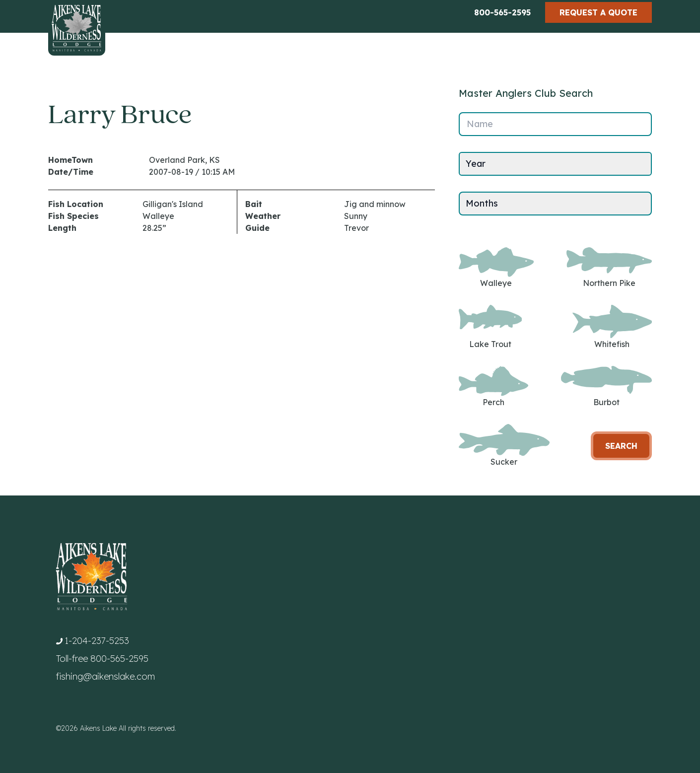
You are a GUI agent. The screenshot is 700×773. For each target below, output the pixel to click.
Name (480, 124)
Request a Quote (598, 12)
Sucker (504, 446)
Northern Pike (609, 268)
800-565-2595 (502, 12)
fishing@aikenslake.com (105, 676)
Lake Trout (490, 327)
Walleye (496, 268)
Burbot (606, 386)
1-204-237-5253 (97, 641)
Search (621, 446)
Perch (493, 386)
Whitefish (612, 327)
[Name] (555, 124)
